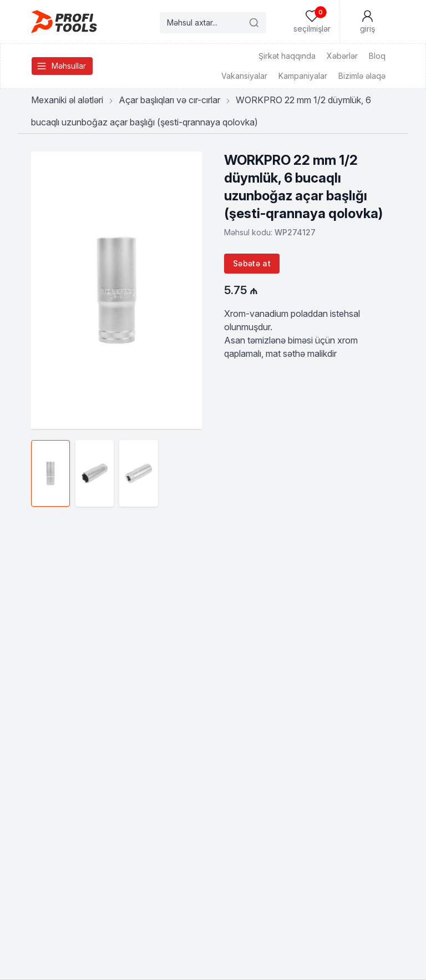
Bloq (377, 56)
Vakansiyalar (244, 76)
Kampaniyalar (303, 76)
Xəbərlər (342, 56)
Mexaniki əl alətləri (67, 100)
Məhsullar (61, 66)
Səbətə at (252, 263)
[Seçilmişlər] (312, 22)
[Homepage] (64, 22)
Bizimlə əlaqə (362, 76)
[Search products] (213, 23)
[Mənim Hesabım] (367, 22)
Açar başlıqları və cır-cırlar (169, 100)
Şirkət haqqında (287, 56)
